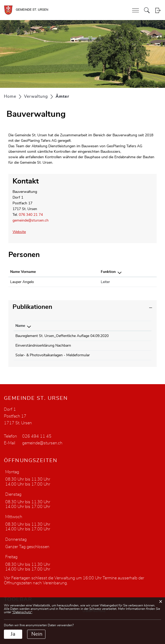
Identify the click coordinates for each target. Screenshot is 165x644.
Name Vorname (23, 272)
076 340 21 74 (31, 215)
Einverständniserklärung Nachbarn (43, 346)
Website (22, 232)
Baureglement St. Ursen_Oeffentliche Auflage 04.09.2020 (62, 336)
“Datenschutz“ (22, 612)
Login (158, 10)
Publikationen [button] (32, 307)
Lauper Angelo (22, 282)
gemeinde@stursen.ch (31, 220)
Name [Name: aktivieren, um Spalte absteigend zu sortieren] (20, 326)
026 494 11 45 (37, 436)
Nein (37, 634)
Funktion (108, 272)
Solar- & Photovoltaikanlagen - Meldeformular (53, 355)
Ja (13, 634)
